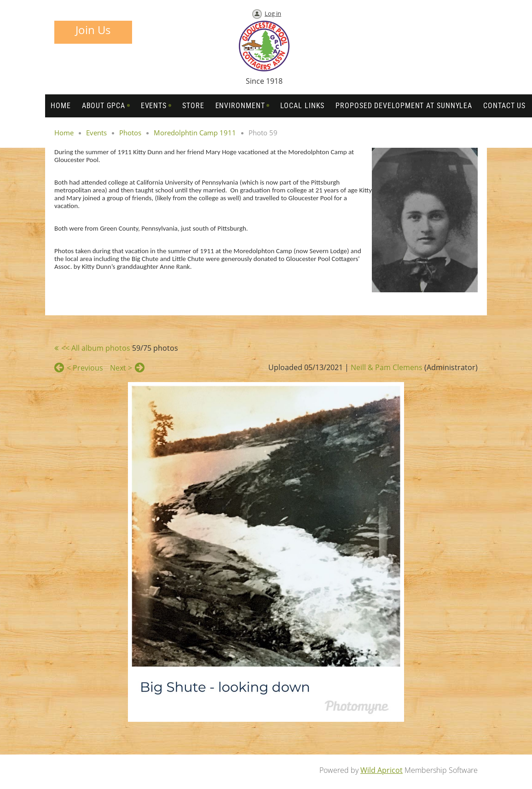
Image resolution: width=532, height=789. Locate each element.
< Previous (85, 368)
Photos (130, 133)
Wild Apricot (382, 770)
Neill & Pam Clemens (387, 367)
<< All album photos (96, 348)
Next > (121, 368)
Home (64, 133)
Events (96, 133)
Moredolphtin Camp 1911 (195, 133)
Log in (273, 13)
